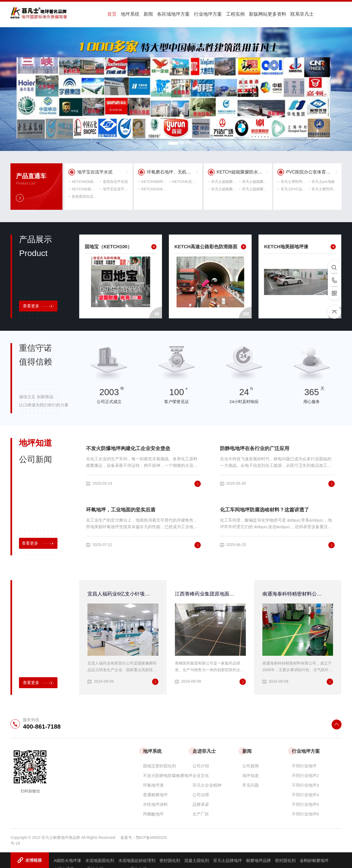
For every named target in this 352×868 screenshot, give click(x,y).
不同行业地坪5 (305, 804)
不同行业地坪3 (305, 784)
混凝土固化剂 (197, 860)
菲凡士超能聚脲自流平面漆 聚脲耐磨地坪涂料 (222, 181)
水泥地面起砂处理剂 (137, 860)
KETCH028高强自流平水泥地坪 (83, 181)
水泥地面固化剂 (100, 860)
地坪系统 (123, 14)
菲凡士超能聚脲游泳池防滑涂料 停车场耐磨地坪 (222, 188)
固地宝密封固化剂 (159, 765)
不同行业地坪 (304, 765)
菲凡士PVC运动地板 (292, 188)
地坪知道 (251, 775)
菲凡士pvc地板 (322, 181)
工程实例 (217, 14)
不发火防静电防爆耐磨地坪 (168, 775)
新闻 (138, 14)
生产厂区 (201, 813)
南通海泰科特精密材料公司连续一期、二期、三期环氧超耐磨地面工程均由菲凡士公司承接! (294, 593)
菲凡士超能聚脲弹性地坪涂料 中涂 (253, 188)
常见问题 (251, 784)
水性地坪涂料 (155, 804)
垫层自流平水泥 (114, 181)
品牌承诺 (201, 804)
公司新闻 (251, 765)
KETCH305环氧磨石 (153, 181)
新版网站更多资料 (247, 14)
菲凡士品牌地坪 (228, 860)
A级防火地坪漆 (67, 860)
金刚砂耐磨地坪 (314, 860)
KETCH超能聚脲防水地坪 (242, 171)
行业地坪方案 (192, 14)
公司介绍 (201, 765)
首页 (108, 14)
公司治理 (201, 794)
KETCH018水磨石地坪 (153, 188)
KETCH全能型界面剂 (83, 188)
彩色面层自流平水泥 (83, 196)
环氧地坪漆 (153, 784)
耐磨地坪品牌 (258, 860)
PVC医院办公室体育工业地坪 (312, 171)
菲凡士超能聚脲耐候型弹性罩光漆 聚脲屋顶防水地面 (253, 181)
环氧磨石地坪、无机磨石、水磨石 (172, 171)
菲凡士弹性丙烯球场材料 (292, 181)
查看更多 (38, 305)
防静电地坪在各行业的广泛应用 (255, 448)
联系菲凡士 (279, 14)
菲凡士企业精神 (207, 784)
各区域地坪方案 (160, 14)
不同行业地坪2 (305, 775)
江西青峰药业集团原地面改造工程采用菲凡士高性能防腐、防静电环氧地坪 (207, 593)
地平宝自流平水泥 (95, 171)
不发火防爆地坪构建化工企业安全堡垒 (128, 448)
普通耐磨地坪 (155, 794)
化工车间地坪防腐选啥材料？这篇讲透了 (265, 509)
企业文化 (201, 775)
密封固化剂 (170, 860)
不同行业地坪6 (305, 813)
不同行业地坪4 (305, 794)
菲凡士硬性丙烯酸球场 (323, 188)
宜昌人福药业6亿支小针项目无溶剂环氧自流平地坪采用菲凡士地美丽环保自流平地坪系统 (119, 593)
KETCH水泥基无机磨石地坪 (184, 181)
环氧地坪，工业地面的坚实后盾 (121, 509)
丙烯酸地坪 (153, 813)
